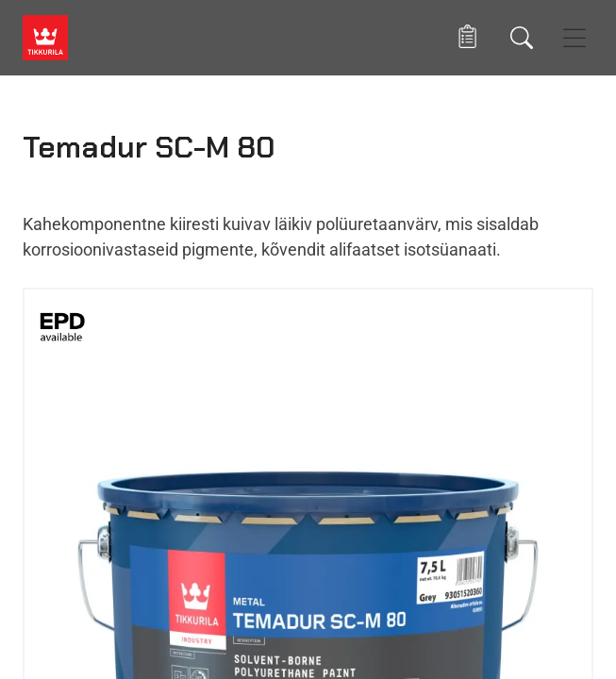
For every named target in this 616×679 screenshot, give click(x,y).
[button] (467, 37)
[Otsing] (522, 38)
